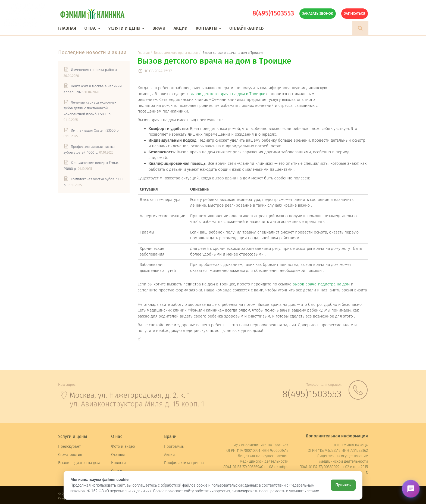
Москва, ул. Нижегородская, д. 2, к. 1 (130, 395)
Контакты (208, 28)
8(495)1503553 (273, 13)
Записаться (355, 13)
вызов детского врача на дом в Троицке (227, 94)
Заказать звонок (318, 13)
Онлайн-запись (246, 28)
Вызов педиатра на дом (79, 463)
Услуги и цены (126, 28)
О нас (92, 28)
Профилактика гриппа (184, 463)
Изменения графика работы (94, 70)
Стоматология (70, 455)
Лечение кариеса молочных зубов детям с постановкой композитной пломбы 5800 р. (90, 108)
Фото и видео (123, 447)
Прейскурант (69, 447)
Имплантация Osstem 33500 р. (95, 130)
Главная (67, 28)
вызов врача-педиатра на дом (321, 284)
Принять (343, 485)
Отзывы (118, 455)
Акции (181, 28)
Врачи (159, 28)
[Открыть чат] (411, 489)
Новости (118, 463)
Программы (174, 447)
